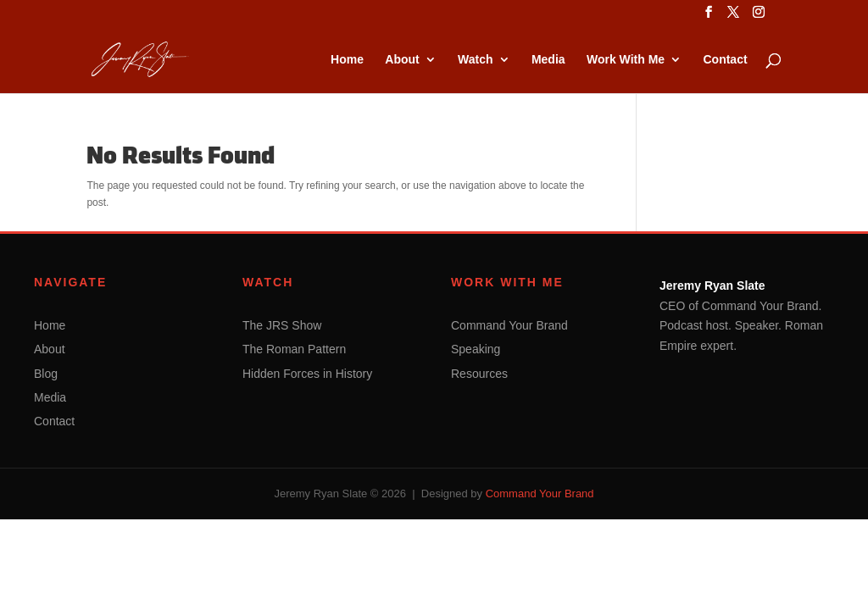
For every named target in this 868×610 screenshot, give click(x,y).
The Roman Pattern (294, 349)
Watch (475, 60)
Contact (725, 60)
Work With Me (626, 60)
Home (347, 60)
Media (548, 60)
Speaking (476, 349)
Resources (479, 374)
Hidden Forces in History (307, 374)
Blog (46, 374)
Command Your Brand (509, 325)
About (402, 60)
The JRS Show (282, 325)
